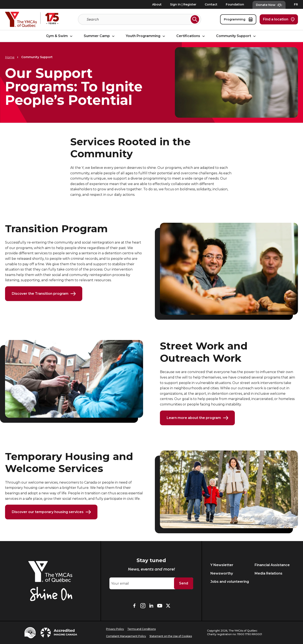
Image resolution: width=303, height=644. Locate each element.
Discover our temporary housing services (51, 513)
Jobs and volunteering (230, 582)
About (157, 4)
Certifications (191, 36)
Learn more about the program (197, 418)
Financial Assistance (272, 565)
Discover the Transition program (44, 294)
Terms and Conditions (142, 629)
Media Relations (268, 573)
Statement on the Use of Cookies (171, 636)
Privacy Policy (115, 629)
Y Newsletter (222, 565)
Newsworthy (222, 573)
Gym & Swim (60, 36)
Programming (238, 19)
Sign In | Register (183, 4)
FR (296, 4)
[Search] (138, 19)
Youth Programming (146, 36)
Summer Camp (100, 36)
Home (10, 57)
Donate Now (269, 5)
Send (184, 583)
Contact (211, 4)
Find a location (279, 19)
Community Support (237, 36)
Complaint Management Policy (126, 636)
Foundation (235, 4)
